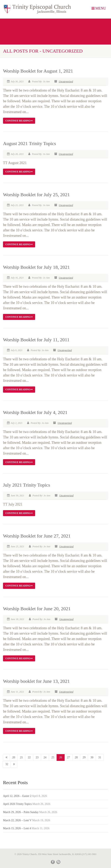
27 (68, 757)
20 (14, 757)
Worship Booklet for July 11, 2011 (36, 340)
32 (7, 764)
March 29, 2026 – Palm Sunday (21, 812)
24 (45, 757)
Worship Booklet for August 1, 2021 (38, 71)
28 (76, 757)
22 (29, 757)
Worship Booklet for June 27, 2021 (37, 536)
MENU (99, 8)
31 (100, 757)
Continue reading (19, 121)
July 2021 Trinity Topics (27, 485)
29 (84, 757)
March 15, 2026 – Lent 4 (17, 828)
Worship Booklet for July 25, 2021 (36, 195)
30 (92, 757)
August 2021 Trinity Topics (30, 143)
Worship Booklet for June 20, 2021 (37, 609)
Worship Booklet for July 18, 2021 (36, 267)
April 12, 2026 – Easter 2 (17, 796)
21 (21, 757)
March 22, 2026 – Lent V (17, 820)
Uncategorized (66, 82)
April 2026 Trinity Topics (17, 804)
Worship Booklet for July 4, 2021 (35, 412)
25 (53, 757)
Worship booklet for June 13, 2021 (36, 681)
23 (37, 757)
